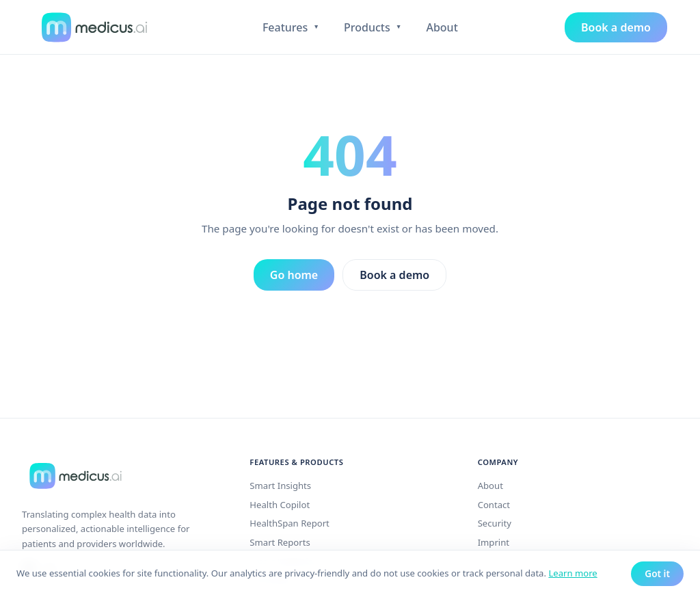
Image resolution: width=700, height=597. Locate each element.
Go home (294, 275)
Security (495, 523)
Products (373, 27)
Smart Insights (280, 486)
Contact (494, 505)
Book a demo (616, 27)
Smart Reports (280, 542)
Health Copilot (280, 505)
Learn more (573, 573)
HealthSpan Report (290, 523)
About (442, 27)
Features (291, 27)
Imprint (494, 542)
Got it (657, 573)
